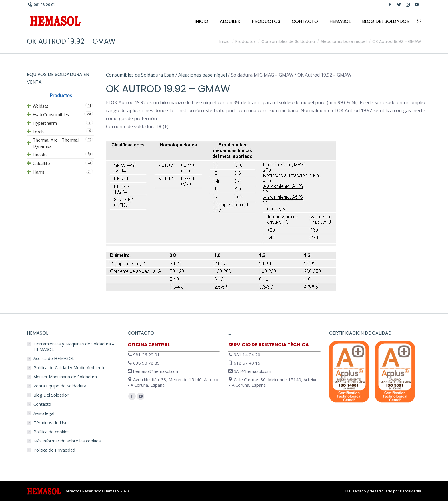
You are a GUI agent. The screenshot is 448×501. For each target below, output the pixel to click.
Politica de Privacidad (54, 450)
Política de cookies (52, 432)
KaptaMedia (411, 491)
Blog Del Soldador (51, 395)
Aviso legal (44, 413)
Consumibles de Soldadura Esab (140, 75)
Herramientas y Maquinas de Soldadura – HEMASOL (74, 347)
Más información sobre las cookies (67, 441)
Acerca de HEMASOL (54, 358)
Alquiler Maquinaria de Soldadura (65, 377)
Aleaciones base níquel (203, 75)
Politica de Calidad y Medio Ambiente (70, 368)
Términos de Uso (51, 423)
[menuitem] (201, 21)
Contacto (42, 404)
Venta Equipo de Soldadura (60, 386)
